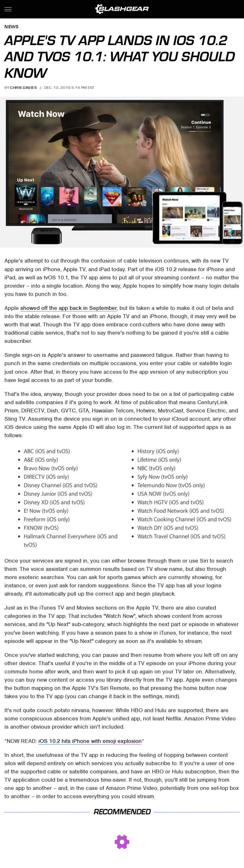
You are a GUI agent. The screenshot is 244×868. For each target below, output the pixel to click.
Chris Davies (23, 88)
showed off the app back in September (68, 308)
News (11, 27)
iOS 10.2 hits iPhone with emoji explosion (90, 741)
